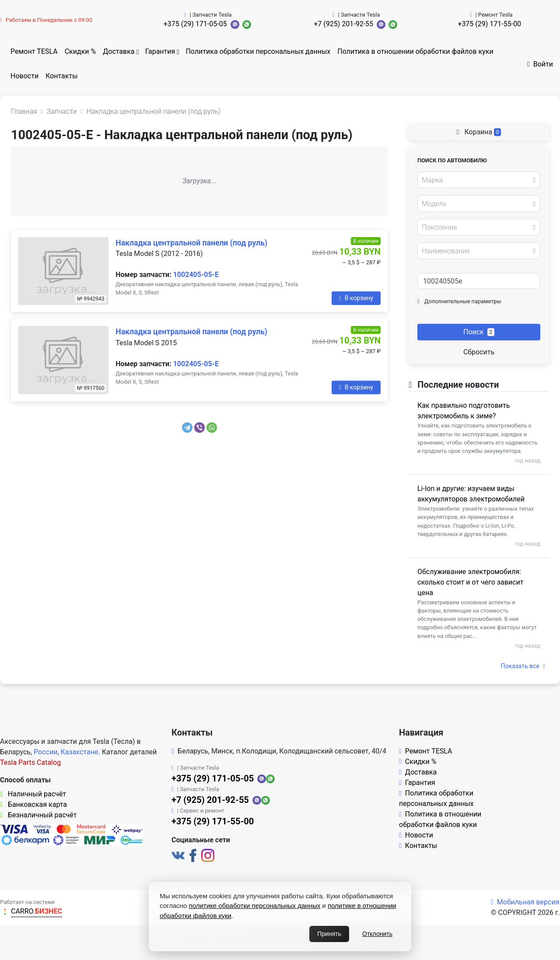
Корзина (479, 132)
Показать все (523, 666)
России (45, 752)
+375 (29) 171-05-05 (195, 24)
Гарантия (160, 51)
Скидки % (80, 51)
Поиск (479, 332)
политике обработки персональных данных (255, 906)
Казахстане (80, 752)
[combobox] (479, 180)
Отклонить (377, 934)
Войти (540, 64)
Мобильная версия (525, 902)
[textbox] (476, 180)
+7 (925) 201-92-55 (343, 24)
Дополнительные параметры (459, 301)
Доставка (119, 51)
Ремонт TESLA (34, 51)
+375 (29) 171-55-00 (489, 24)
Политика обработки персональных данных (258, 51)
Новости (24, 76)
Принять (329, 934)
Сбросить (479, 352)
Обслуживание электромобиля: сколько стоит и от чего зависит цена (470, 582)
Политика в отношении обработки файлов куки (415, 51)
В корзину (356, 298)
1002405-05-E (196, 275)
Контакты (61, 76)
